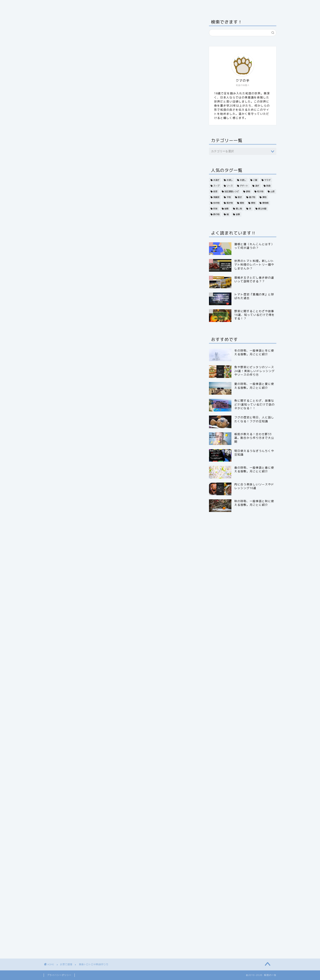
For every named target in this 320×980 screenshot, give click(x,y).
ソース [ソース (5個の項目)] (230, 186)
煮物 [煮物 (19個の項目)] (253, 203)
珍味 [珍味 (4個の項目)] (215, 209)
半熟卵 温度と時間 (86, 257)
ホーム (53, 6)
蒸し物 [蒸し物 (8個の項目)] (239, 209)
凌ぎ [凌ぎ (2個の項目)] (257, 186)
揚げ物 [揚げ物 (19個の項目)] (252, 197)
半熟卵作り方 (81, 249)
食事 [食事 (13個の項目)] (238, 214)
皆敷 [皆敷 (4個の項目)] (227, 209)
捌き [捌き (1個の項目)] (240, 197)
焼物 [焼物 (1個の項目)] (242, 203)
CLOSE (172, 236)
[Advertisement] (120, 311)
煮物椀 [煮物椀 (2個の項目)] (265, 203)
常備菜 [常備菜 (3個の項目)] (216, 197)
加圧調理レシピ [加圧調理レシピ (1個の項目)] (232, 191)
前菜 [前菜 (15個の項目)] (215, 191)
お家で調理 (174, 6)
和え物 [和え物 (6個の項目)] (260, 191)
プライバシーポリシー (59, 975)
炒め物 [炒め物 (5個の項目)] (216, 203)
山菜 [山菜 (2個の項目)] (272, 191)
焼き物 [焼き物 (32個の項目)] (230, 203)
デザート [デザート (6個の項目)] (244, 186)
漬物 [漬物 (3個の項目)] (264, 197)
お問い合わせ (228, 6)
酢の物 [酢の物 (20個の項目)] (216, 214)
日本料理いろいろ (144, 6)
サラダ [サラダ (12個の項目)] (267, 180)
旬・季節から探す (109, 6)
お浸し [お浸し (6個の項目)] (230, 180)
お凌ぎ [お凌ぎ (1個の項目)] (216, 180)
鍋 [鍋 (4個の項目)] (228, 214)
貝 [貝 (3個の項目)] (250, 209)
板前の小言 (201, 6)
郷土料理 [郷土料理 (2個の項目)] (262, 209)
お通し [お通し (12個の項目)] (243, 180)
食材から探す (77, 6)
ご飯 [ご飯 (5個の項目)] (255, 180)
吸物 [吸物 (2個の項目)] (248, 191)
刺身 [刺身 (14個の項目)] (268, 186)
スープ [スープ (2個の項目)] (216, 186)
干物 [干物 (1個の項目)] (229, 197)
